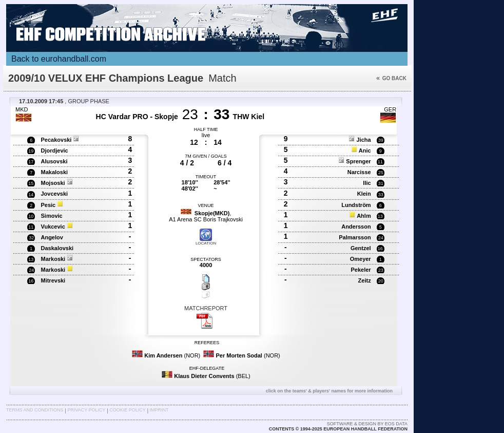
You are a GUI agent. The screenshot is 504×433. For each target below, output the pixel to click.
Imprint (159, 410)
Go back (391, 78)
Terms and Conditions (35, 410)
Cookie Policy (127, 410)
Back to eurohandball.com (59, 59)
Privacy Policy (86, 410)
